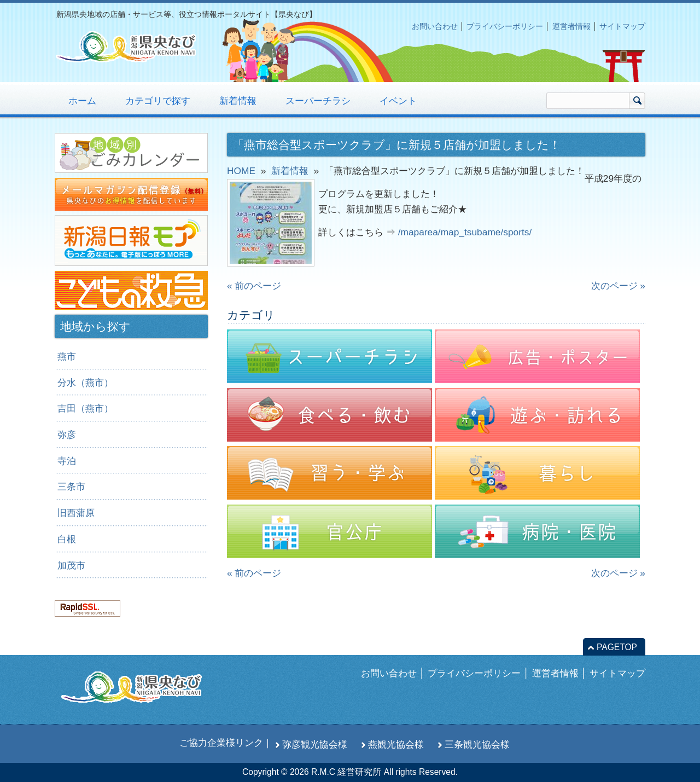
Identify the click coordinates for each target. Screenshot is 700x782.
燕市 (67, 356)
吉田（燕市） (85, 408)
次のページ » (618, 286)
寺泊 (67, 461)
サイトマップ (622, 26)
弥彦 (67, 435)
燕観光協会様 (396, 744)
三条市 (71, 486)
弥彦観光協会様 (315, 744)
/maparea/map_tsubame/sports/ (465, 232)
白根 (67, 539)
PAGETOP (617, 647)
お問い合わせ (435, 26)
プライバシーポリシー (505, 26)
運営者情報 (571, 26)
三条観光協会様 (477, 744)
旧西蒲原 (76, 513)
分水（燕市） (85, 383)
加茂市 (71, 565)
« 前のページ (254, 286)
